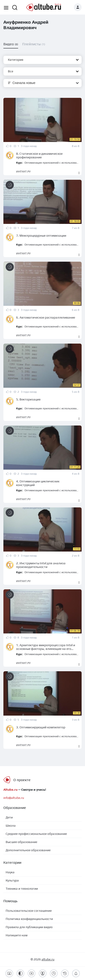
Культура (12, 880)
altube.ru (48, 959)
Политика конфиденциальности (29, 919)
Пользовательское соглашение (29, 911)
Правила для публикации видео (29, 927)
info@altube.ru (14, 798)
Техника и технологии (22, 889)
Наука (10, 872)
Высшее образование (21, 842)
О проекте (22, 780)
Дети (9, 817)
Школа (11, 826)
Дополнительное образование (28, 850)
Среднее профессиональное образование (36, 834)
